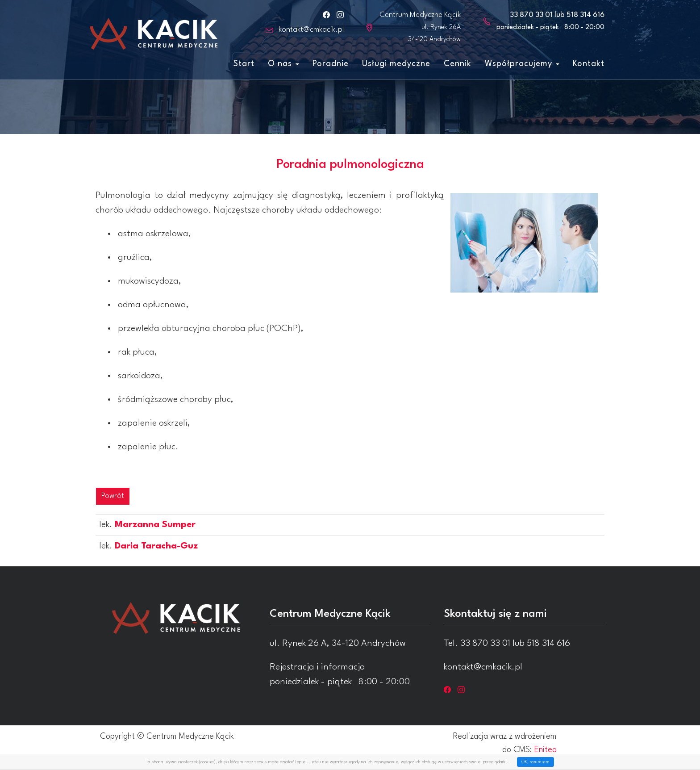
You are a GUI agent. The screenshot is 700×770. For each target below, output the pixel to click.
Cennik (458, 64)
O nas (283, 64)
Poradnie (331, 64)
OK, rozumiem (535, 762)
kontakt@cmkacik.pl (311, 30)
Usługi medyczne (396, 64)
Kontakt (589, 64)
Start (244, 64)
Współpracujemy (522, 64)
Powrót (113, 496)
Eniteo (546, 750)
